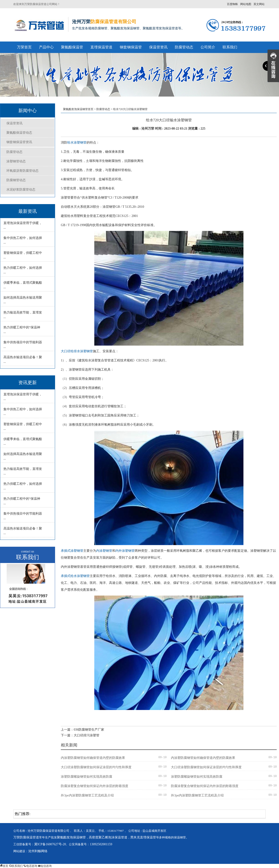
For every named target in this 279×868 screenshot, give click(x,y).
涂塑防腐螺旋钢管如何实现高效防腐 (86, 777)
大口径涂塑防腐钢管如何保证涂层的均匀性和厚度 (96, 767)
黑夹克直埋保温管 (143, 837)
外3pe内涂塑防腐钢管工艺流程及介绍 (87, 795)
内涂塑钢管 (104, 551)
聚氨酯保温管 (72, 47)
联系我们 (230, 47)
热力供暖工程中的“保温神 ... (22, 330)
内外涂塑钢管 (125, 551)
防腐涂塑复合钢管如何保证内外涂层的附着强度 (95, 786)
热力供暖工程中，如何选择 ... (23, 270)
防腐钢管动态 (16, 180)
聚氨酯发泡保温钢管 (71, 837)
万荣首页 (24, 47)
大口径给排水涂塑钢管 (77, 351)
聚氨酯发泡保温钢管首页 (78, 109)
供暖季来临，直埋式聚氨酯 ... (23, 285)
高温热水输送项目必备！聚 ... (23, 359)
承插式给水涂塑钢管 (75, 576)
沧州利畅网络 (38, 851)
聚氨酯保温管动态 (19, 133)
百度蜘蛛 (232, 4)
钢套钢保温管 (131, 47)
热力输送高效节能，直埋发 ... (23, 315)
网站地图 (246, 4)
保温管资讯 (158, 47)
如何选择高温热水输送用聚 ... (23, 300)
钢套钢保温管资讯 (19, 142)
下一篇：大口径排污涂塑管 (80, 735)
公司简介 (208, 47)
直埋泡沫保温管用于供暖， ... (23, 225)
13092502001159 (101, 844)
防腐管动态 (184, 47)
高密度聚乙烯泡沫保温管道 (108, 837)
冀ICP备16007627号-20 (50, 844)
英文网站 (259, 4)
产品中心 (46, 47)
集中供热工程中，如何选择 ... (23, 240)
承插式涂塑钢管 (72, 551)
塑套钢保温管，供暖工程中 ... (23, 255)
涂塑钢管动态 (16, 161)
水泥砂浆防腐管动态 (21, 190)
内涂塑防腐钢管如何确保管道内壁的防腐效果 (93, 758)
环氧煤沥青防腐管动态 (22, 171)
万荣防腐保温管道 (26, 837)
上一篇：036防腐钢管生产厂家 (82, 730)
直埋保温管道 (101, 47)
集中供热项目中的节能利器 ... (23, 345)
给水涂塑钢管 (77, 143)
